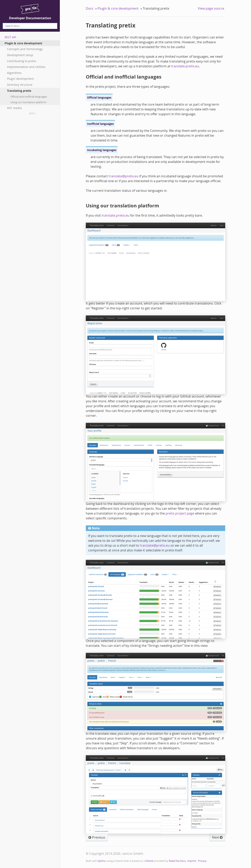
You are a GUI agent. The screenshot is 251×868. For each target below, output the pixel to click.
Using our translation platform (28, 102)
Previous (97, 837)
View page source (211, 8)
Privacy (202, 861)
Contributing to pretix (21, 61)
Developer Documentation (30, 12)
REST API (10, 37)
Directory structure (20, 85)
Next (217, 837)
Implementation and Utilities (26, 67)
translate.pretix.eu (185, 66)
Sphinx (102, 861)
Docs (90, 8)
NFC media (14, 108)
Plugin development (20, 79)
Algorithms (14, 73)
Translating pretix (19, 91)
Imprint (192, 861)
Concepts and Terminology (25, 49)
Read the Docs (177, 861)
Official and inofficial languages (29, 97)
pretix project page (180, 513)
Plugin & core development (23, 43)
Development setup (20, 55)
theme (149, 861)
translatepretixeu (123, 176)
